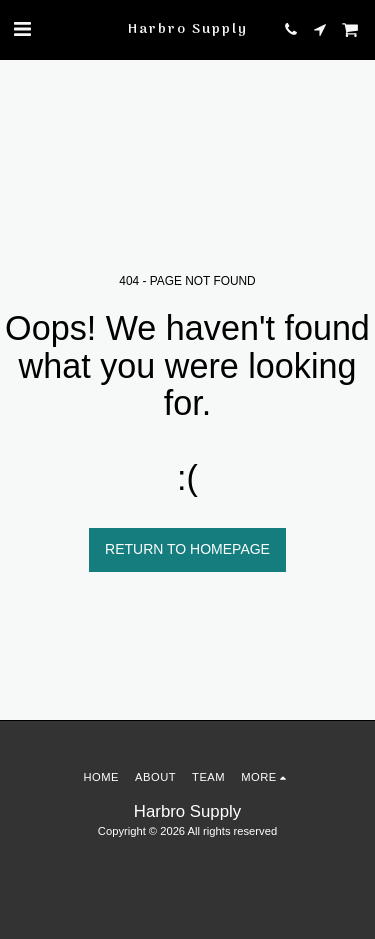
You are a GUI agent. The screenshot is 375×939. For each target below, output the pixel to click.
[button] (22, 29)
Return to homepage (187, 549)
